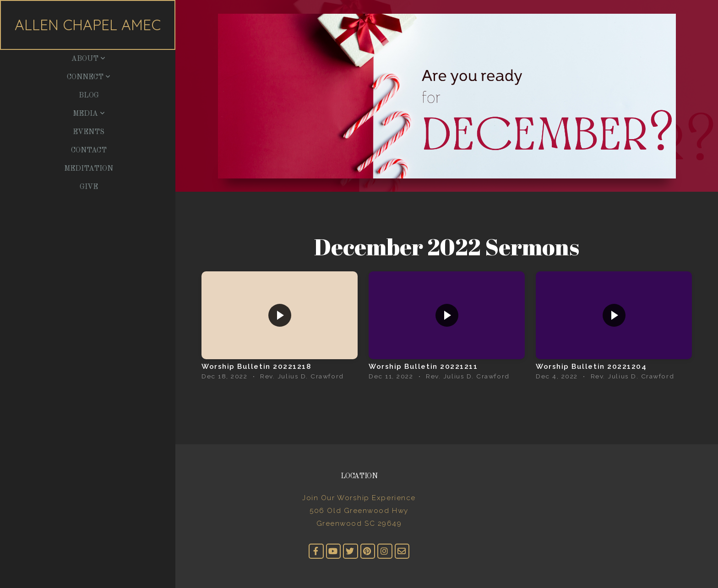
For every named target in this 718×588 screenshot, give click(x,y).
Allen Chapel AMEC (88, 25)
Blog (89, 96)
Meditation (89, 169)
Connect (89, 77)
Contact (89, 151)
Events (89, 132)
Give (89, 187)
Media (89, 114)
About (88, 59)
